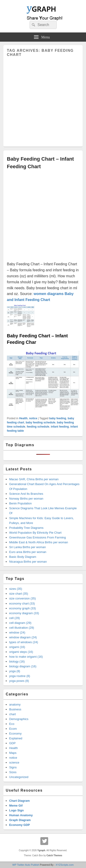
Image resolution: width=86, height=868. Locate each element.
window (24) (17, 632)
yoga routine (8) (20, 676)
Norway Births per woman (26, 499)
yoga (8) (15, 671)
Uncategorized (19, 777)
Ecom (13, 729)
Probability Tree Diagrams (26, 528)
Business (15, 709)
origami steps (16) (21, 652)
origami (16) (17, 647)
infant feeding (60, 427)
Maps (13, 753)
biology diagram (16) (23, 666)
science (14, 762)
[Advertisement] (43, 100)
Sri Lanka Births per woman (28, 547)
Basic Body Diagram (23, 557)
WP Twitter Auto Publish (26, 865)
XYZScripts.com (65, 865)
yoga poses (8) (19, 681)
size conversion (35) (22, 598)
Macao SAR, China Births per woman (34, 479)
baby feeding (58, 418)
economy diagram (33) (24, 613)
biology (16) (17, 661)
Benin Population (20, 503)
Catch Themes (54, 855)
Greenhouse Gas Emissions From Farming (37, 537)
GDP (12, 743)
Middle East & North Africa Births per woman (39, 542)
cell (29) (14, 618)
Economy (15, 733)
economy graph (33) (22, 608)
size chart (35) (19, 594)
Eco (12, 724)
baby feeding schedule (40, 422)
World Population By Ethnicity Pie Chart (35, 533)
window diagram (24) (23, 637)
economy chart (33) (22, 603)
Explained (16, 738)
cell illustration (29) (22, 628)
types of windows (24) (24, 642)
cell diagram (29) (20, 623)
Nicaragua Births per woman (28, 562)
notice (33, 418)
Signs (13, 767)
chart (12, 714)
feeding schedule (38, 427)
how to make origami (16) (26, 657)
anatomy (15, 705)
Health (23, 418)
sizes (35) (16, 589)
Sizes (13, 772)
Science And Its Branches (26, 494)
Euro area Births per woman (28, 552)
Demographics (19, 719)
